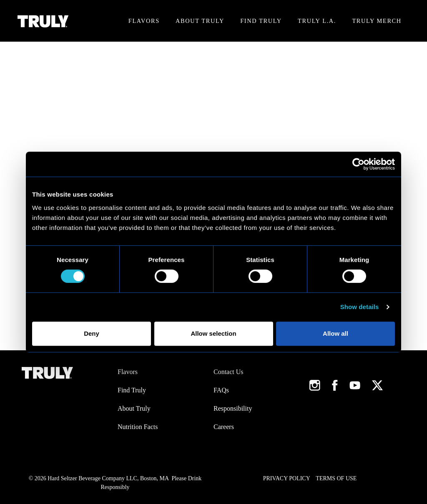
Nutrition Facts (138, 427)
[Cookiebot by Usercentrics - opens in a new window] (358, 164)
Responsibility (233, 408)
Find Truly (261, 21)
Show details (360, 307)
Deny (92, 333)
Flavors (144, 21)
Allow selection (213, 333)
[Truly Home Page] (43, 21)
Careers (224, 427)
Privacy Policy (287, 478)
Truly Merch (377, 21)
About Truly (200, 21)
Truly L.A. (317, 21)
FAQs (221, 390)
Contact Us (229, 372)
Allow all (335, 333)
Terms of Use (336, 478)
